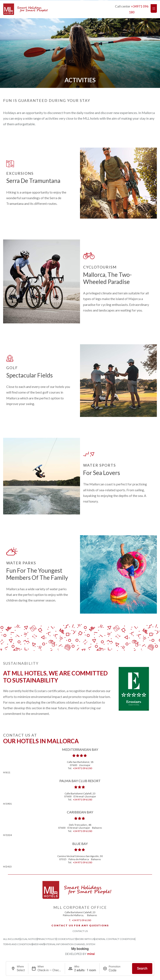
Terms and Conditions (18, 944)
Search (142, 968)
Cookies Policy (66, 939)
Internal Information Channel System (70, 944)
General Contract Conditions (115, 939)
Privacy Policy (47, 939)
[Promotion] (119, 970)
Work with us (85, 939)
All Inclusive (12, 939)
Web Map (38, 944)
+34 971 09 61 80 (82, 768)
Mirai (91, 954)
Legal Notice (29, 939)
